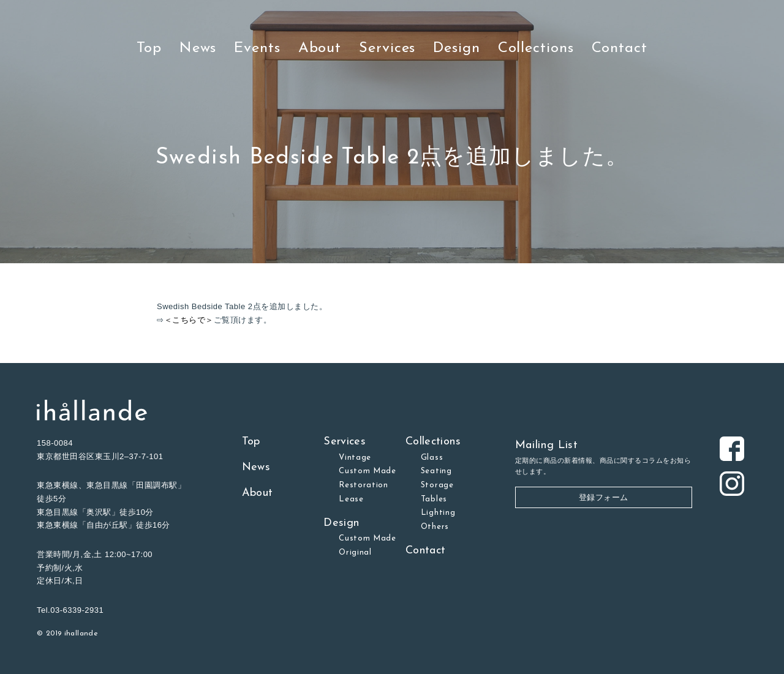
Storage (437, 485)
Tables (434, 499)
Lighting (438, 513)
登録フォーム (604, 497)
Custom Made (367, 471)
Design (456, 48)
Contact (620, 48)
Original (355, 552)
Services (387, 48)
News (198, 48)
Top (149, 48)
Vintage (355, 458)
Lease (351, 499)
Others (435, 527)
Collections (536, 48)
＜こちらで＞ (189, 320)
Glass (432, 458)
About (320, 48)
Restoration (364, 485)
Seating (436, 471)
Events (257, 48)
